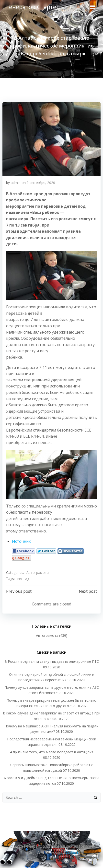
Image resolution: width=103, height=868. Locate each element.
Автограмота (38, 573)
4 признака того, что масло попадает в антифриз (52, 752)
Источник (21, 541)
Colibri (72, 853)
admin (16, 183)
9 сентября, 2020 (41, 183)
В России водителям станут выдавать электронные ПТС (52, 661)
